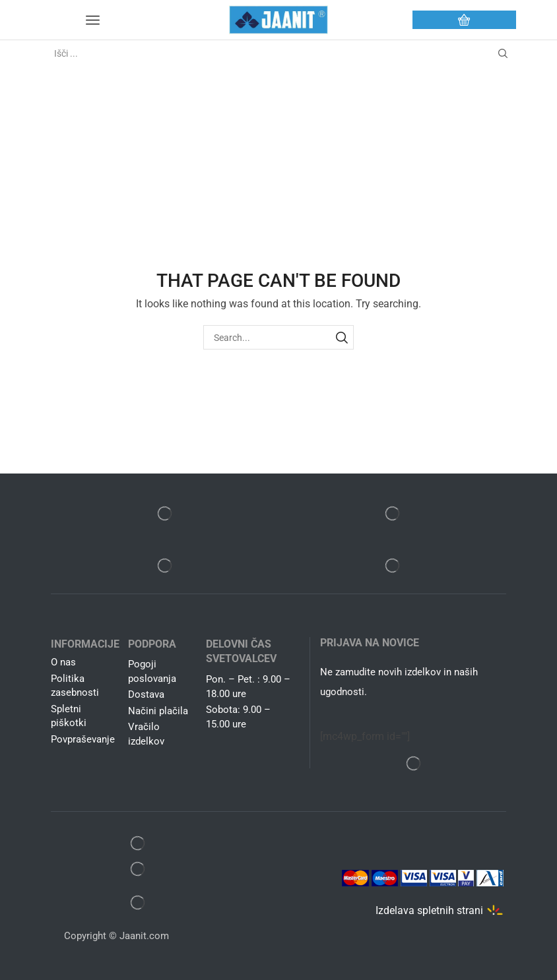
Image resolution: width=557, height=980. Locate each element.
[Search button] (503, 53)
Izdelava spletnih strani (429, 910)
